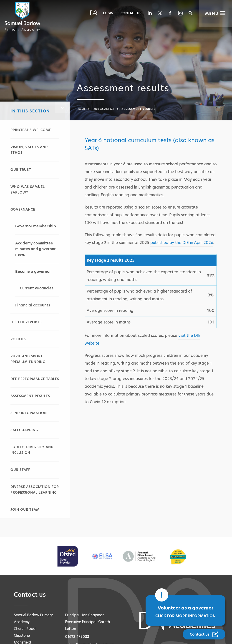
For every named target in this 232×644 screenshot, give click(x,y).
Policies (18, 339)
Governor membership (36, 226)
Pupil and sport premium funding (28, 359)
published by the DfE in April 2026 (182, 243)
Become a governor (33, 272)
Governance (23, 209)
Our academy (104, 109)
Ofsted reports (26, 322)
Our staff (20, 470)
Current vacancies (37, 288)
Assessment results (30, 396)
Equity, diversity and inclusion (32, 450)
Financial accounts (33, 305)
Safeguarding (24, 430)
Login (108, 13)
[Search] (190, 13)
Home (81, 109)
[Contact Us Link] (204, 634)
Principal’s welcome (31, 130)
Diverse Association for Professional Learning (35, 490)
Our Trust (21, 170)
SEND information (29, 413)
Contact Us (131, 13)
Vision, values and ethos (29, 150)
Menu (212, 14)
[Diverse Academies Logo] (23, 17)
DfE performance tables (35, 379)
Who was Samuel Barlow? (28, 190)
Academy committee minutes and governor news (35, 249)
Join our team (25, 510)
